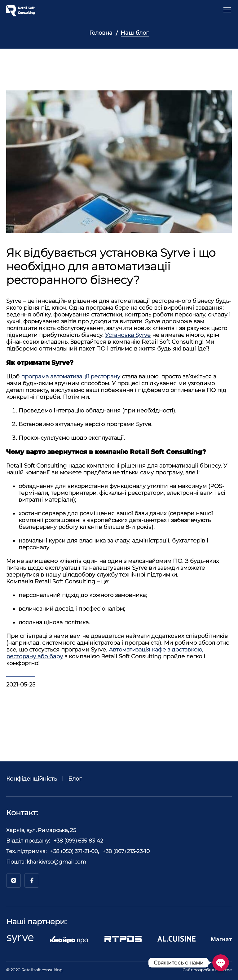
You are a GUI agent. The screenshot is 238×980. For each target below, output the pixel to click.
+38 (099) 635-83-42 (78, 841)
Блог (75, 779)
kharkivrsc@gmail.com (56, 862)
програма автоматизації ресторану (71, 377)
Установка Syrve (128, 335)
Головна (101, 33)
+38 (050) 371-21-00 (74, 851)
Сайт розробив (207, 970)
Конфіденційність (32, 779)
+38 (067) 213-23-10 (126, 851)
